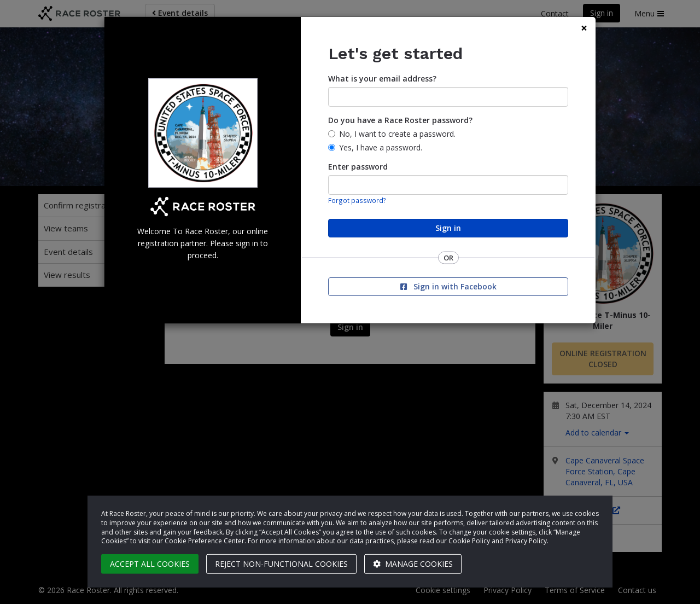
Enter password (358, 167)
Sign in (448, 228)
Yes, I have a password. (381, 147)
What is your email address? (382, 79)
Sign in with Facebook (448, 286)
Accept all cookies (150, 564)
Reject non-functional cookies (281, 564)
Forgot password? (357, 200)
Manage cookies (413, 564)
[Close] (584, 28)
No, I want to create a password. (397, 134)
